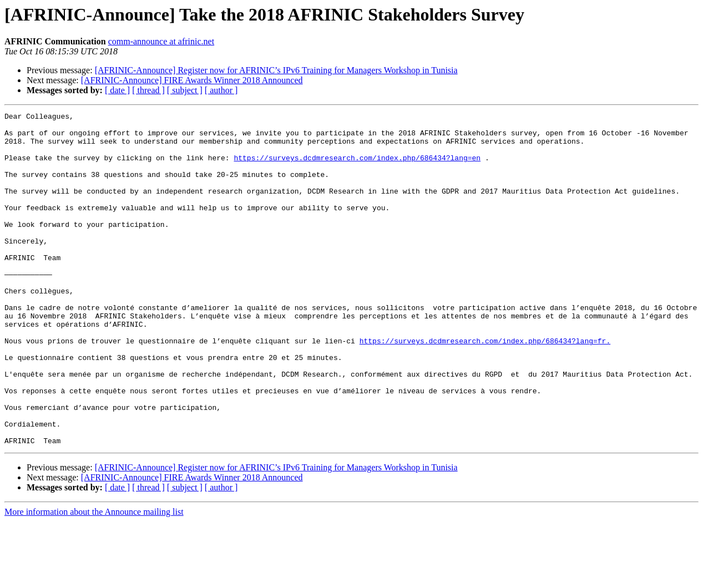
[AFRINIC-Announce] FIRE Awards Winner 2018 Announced (192, 80)
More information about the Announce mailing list (94, 578)
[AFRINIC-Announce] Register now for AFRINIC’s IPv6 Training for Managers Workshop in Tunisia (276, 70)
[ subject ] (185, 90)
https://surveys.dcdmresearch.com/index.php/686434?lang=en (357, 168)
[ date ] (117, 90)
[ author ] (221, 90)
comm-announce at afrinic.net (161, 41)
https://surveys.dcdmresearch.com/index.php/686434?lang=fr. (485, 387)
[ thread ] (148, 90)
